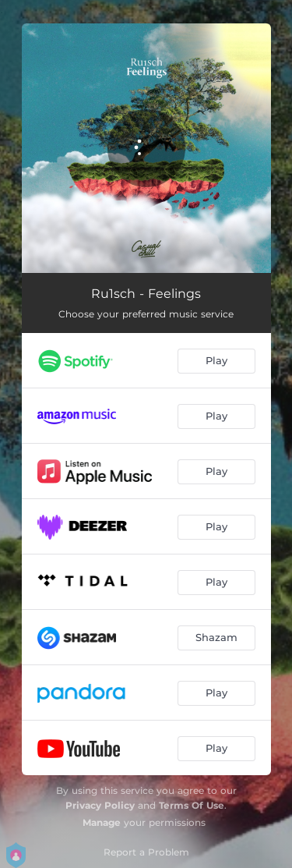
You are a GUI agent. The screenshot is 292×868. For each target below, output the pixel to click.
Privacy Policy (100, 805)
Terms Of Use (192, 805)
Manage (102, 822)
